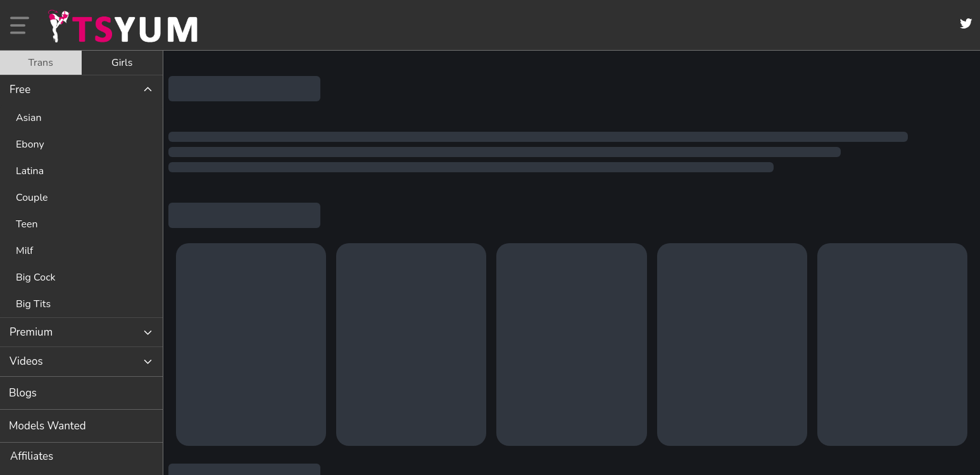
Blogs (23, 393)
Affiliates (32, 456)
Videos (26, 361)
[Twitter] (966, 23)
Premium (31, 332)
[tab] (41, 63)
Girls (122, 63)
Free (20, 90)
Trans (41, 63)
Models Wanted (47, 426)
